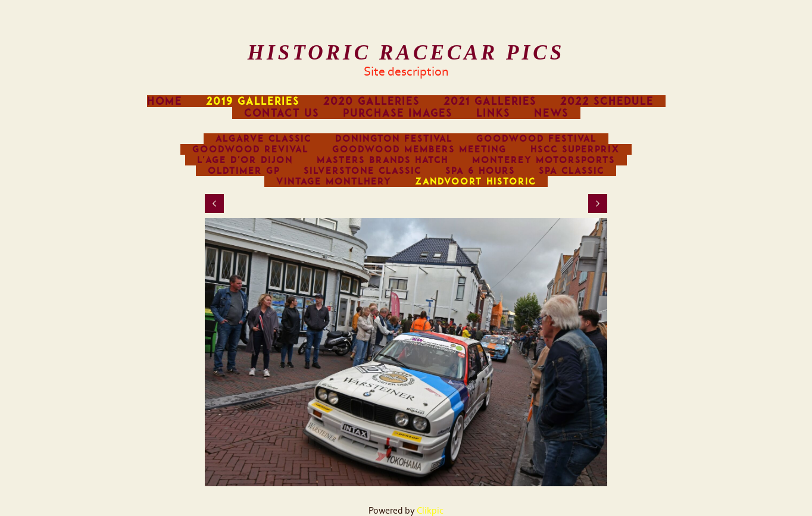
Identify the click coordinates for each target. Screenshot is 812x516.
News (551, 113)
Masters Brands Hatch (382, 160)
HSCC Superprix (575, 149)
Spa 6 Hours (480, 171)
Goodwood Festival (536, 139)
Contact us (282, 113)
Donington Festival (394, 139)
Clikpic (430, 511)
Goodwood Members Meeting (419, 149)
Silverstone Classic (363, 171)
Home (165, 101)
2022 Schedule (607, 101)
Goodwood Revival (250, 149)
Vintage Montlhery (334, 182)
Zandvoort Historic (475, 182)
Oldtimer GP (244, 171)
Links (493, 113)
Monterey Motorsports (544, 160)
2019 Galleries (253, 101)
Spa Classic (571, 171)
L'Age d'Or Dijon (245, 160)
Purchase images (398, 113)
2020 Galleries (371, 101)
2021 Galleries (490, 101)
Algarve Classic (263, 139)
